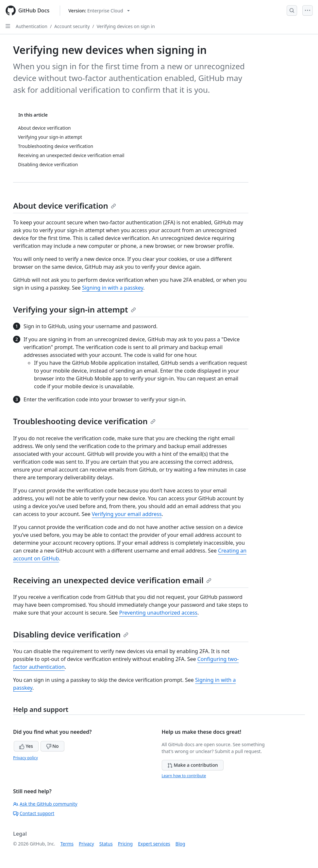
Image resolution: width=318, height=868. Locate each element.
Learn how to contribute (184, 776)
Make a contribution (193, 765)
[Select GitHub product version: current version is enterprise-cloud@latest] (99, 11)
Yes (26, 746)
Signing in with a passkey (113, 288)
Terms (67, 844)
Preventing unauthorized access (158, 613)
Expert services (154, 844)
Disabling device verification (71, 634)
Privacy (86, 844)
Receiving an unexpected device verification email (112, 580)
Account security (72, 26)
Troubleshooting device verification (84, 421)
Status (106, 844)
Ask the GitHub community (45, 804)
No (52, 746)
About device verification (65, 206)
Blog (180, 844)
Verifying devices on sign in (126, 26)
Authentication (32, 26)
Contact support (34, 813)
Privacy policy (25, 758)
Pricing (125, 844)
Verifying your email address (127, 514)
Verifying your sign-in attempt (75, 309)
